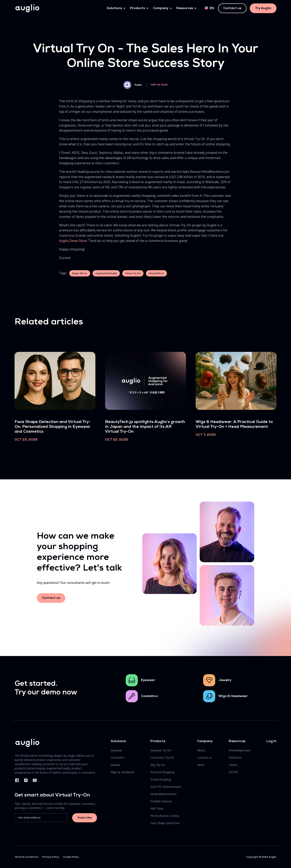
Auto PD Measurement (166, 787)
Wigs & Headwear (233, 696)
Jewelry (225, 680)
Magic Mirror (80, 273)
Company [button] (161, 8)
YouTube (35, 780)
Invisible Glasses (161, 801)
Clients (233, 765)
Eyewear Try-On (161, 750)
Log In (271, 741)
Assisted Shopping (162, 772)
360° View (157, 808)
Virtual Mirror (156, 273)
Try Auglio (263, 8)
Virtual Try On (133, 273)
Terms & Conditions (26, 857)
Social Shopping (161, 779)
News (201, 765)
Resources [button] (185, 8)
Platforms (235, 758)
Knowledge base (240, 750)
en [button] (209, 8)
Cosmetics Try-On (162, 758)
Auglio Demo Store (73, 241)
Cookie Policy (71, 857)
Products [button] (137, 8)
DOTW (233, 772)
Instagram (26, 780)
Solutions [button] (114, 8)
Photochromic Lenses (165, 816)
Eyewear (148, 680)
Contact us (232, 8)
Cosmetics (149, 696)
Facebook (17, 780)
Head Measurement (163, 794)
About (201, 750)
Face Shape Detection (165, 823)
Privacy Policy (51, 857)
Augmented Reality (106, 273)
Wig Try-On (158, 765)
